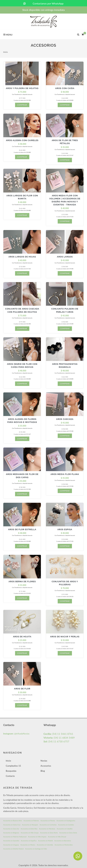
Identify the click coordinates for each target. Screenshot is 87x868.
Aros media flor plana (65, 474)
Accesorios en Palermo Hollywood (15, 837)
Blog (43, 771)
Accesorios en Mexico (28, 845)
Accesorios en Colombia (45, 845)
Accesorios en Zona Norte (49, 833)
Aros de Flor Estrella (22, 529)
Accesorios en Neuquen (30, 825)
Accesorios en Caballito (65, 829)
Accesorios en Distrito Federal (13, 849)
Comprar (22, 105)
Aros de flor (22, 689)
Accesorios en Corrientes (48, 825)
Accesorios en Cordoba (66, 825)
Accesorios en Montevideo (64, 845)
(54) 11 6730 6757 (56, 741)
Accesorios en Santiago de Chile (36, 849)
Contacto (10, 776)
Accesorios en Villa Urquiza (37, 837)
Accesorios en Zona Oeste (68, 833)
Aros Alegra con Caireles (22, 140)
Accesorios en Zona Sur (11, 829)
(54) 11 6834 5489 (59, 738)
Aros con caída (65, 88)
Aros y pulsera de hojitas (22, 88)
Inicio (5, 52)
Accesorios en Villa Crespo (30, 833)
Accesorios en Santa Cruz (12, 825)
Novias (44, 761)
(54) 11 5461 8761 (58, 734)
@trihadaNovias (16, 734)
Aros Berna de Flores (22, 582)
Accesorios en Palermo (31, 821)
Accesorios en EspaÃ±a (29, 841)
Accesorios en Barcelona (63, 841)
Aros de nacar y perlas (65, 637)
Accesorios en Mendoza (47, 829)
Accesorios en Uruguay (11, 845)
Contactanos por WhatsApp (43, 3)
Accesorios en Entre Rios (29, 829)
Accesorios (46, 766)
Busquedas (11, 771)
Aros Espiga (65, 529)
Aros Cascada (65, 419)
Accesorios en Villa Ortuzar (57, 837)
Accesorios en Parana (48, 821)
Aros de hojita (22, 637)
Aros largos (65, 257)
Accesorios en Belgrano (11, 833)
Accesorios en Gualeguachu (66, 821)
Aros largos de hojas (22, 257)
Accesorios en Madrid (45, 841)
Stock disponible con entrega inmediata (43, 10)
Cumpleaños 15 (13, 766)
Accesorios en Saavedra (11, 841)
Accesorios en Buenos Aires (13, 821)
